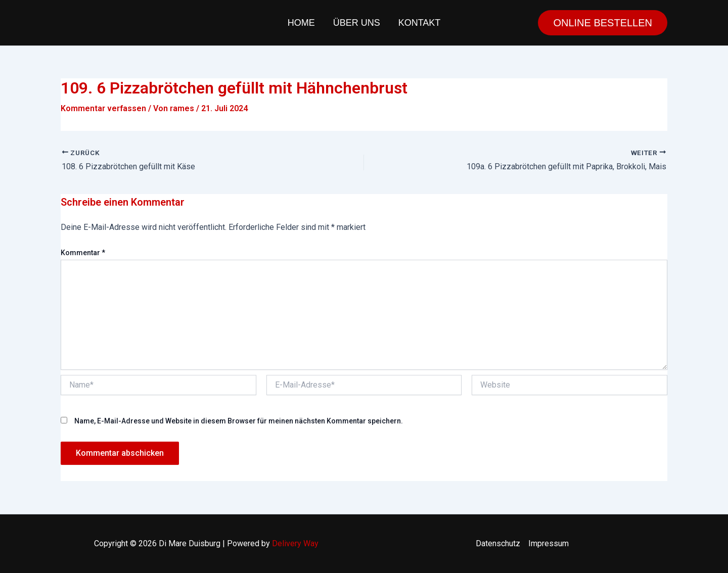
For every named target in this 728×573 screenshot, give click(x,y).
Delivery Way (295, 543)
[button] (603, 23)
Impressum (549, 543)
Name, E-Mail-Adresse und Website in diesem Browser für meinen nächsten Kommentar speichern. (239, 421)
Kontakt (420, 23)
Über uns (357, 23)
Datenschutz (498, 543)
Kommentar (83, 253)
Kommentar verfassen (103, 108)
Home (301, 23)
